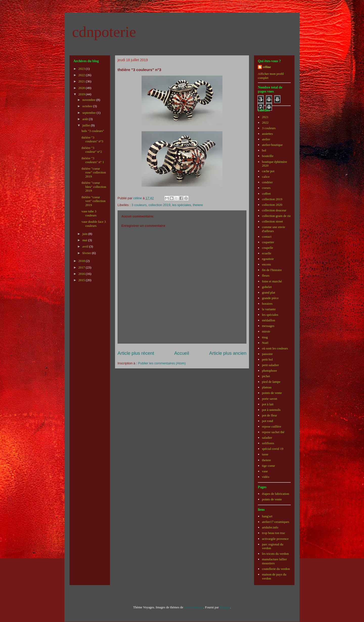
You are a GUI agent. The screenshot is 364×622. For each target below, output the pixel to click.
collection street (272, 221)
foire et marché (272, 281)
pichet (266, 376)
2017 (82, 267)
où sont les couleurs (275, 348)
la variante (269, 309)
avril (86, 246)
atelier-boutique (272, 145)
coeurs (266, 188)
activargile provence (275, 539)
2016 (82, 274)
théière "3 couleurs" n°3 (92, 139)
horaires (267, 304)
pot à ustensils (271, 410)
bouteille (268, 156)
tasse (265, 454)
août (86, 119)
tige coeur (268, 466)
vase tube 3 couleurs (89, 213)
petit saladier (270, 365)
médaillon (268, 320)
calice (266, 177)
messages (268, 326)
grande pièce (270, 298)
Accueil (182, 353)
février (87, 253)
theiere (198, 205)
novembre (89, 100)
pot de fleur (269, 415)
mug (265, 337)
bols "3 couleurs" (93, 131)
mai (85, 240)
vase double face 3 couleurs (94, 224)
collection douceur (274, 210)
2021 (82, 81)
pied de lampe (271, 382)
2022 (82, 75)
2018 (82, 261)
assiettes (267, 134)
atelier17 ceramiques (276, 522)
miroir (266, 331)
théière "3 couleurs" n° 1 (93, 160)
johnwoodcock (194, 607)
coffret (266, 194)
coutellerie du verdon (276, 569)
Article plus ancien (228, 353)
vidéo (266, 477)
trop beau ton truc (274, 533)
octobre (88, 106)
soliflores (268, 443)
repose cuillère (271, 426)
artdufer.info (270, 527)
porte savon (269, 399)
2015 (82, 280)
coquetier (268, 242)
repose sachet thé (273, 432)
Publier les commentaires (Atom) (162, 363)
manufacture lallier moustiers (274, 561)
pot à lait (268, 404)
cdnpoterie (104, 32)
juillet (87, 125)
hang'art (267, 516)
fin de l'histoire (272, 270)
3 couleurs (139, 205)
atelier (266, 139)
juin (85, 234)
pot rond (267, 421)
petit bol (267, 359)
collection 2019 (159, 205)
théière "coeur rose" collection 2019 (94, 172)
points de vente (272, 393)
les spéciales (181, 205)
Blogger (225, 607)
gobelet (267, 287)
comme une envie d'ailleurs (274, 229)
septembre (90, 113)
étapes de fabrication (276, 494)
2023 (82, 69)
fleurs (266, 275)
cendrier (267, 182)
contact (267, 237)
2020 (82, 88)
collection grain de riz (276, 216)
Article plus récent (136, 353)
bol (264, 150)
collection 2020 (272, 205)
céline (267, 67)
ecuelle (267, 253)
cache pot (268, 171)
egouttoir (268, 259)
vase (265, 471)
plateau (267, 387)
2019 (82, 94)
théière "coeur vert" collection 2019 (93, 201)
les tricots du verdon (275, 554)
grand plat (268, 292)
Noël (265, 343)
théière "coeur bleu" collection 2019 (94, 187)
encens (266, 264)
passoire (267, 354)
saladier (267, 438)
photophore (269, 371)
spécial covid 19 (272, 449)
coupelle (267, 248)
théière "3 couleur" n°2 (92, 150)
